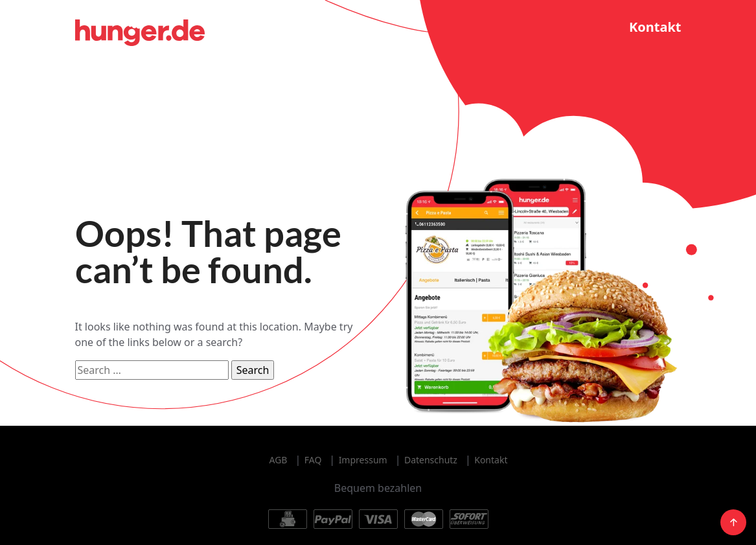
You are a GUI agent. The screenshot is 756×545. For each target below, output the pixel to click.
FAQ (313, 460)
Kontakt (655, 27)
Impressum (363, 460)
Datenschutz (431, 460)
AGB (279, 460)
